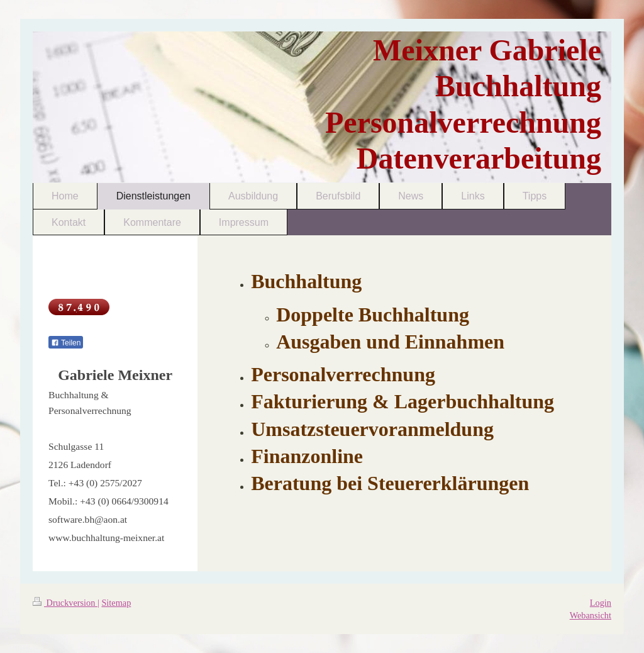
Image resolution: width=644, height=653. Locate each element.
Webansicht (591, 615)
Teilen (66, 343)
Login (601, 603)
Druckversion (65, 603)
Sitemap (116, 603)
